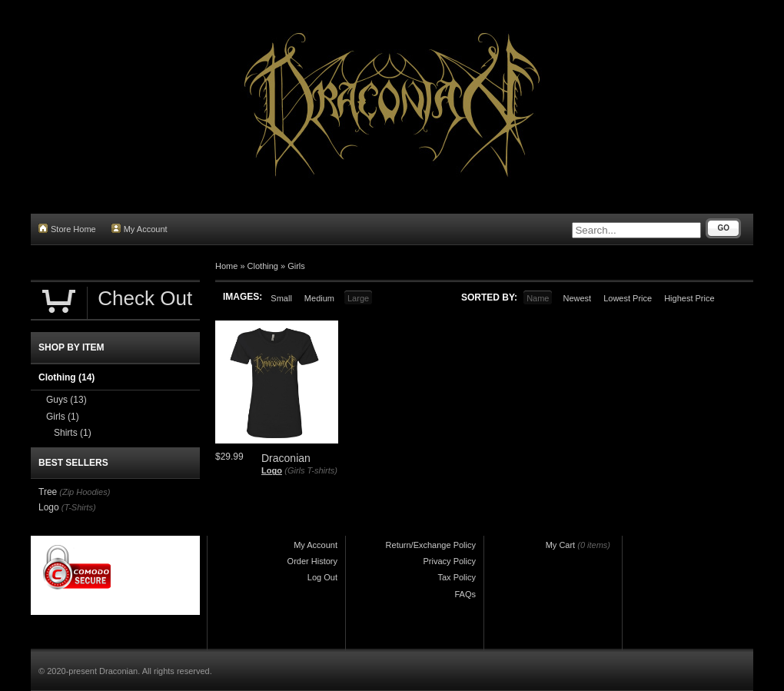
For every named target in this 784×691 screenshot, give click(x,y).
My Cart (561, 545)
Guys (66, 400)
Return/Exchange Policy (431, 545)
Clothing (263, 266)
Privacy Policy (450, 561)
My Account (140, 229)
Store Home (67, 229)
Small (281, 298)
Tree (48, 492)
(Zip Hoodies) (85, 492)
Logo (272, 470)
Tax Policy (457, 577)
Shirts (73, 433)
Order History (312, 561)
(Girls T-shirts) (311, 470)
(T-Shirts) (79, 507)
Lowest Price (628, 298)
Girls (296, 266)
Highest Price (689, 298)
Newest (577, 298)
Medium (319, 298)
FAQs (465, 594)
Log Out (322, 577)
